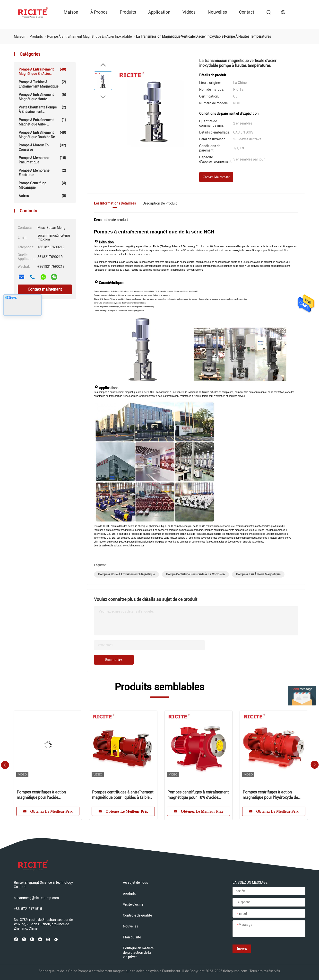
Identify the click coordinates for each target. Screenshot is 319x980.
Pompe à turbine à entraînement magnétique (42, 84)
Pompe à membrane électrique (42, 173)
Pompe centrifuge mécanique (42, 185)
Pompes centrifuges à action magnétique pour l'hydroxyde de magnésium (270, 795)
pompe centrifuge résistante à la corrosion (195, 574)
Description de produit (160, 203)
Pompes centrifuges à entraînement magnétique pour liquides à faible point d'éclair (123, 795)
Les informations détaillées (115, 203)
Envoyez (242, 949)
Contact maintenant (45, 289)
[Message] (269, 929)
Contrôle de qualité (137, 915)
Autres (42, 196)
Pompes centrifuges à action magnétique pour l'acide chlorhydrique (41, 795)
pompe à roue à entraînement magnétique (126, 574)
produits (128, 12)
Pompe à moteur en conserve (42, 147)
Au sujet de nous (135, 882)
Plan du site (132, 937)
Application (159, 12)
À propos (99, 12)
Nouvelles (217, 12)
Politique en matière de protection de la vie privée (138, 953)
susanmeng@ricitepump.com (36, 898)
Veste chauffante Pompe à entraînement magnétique (42, 109)
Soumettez (114, 660)
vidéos (189, 12)
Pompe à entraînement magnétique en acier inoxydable (42, 71)
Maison (71, 12)
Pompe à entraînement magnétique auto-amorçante (42, 122)
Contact (247, 12)
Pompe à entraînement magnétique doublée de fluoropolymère (42, 135)
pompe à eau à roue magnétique (258, 574)
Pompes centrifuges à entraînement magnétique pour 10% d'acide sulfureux (198, 795)
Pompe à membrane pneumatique (42, 160)
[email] (269, 914)
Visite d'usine (133, 904)
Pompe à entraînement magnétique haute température (42, 97)
